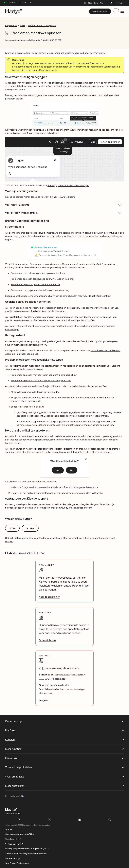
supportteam (85, 508)
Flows (23, 26)
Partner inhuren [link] (47, 640)
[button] (64, 114)
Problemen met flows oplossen (42, 26)
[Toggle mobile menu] (122, 11)
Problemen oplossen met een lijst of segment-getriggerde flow (44, 375)
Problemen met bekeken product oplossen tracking (38, 273)
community (62, 508)
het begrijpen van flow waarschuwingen (68, 185)
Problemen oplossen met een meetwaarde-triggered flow (41, 381)
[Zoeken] (111, 3)
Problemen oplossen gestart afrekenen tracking (36, 284)
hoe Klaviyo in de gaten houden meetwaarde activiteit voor (75, 296)
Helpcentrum (11, 26)
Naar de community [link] (49, 597)
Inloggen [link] (44, 700)
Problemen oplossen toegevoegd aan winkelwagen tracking (42, 279)
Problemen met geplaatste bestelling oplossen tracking (40, 290)
